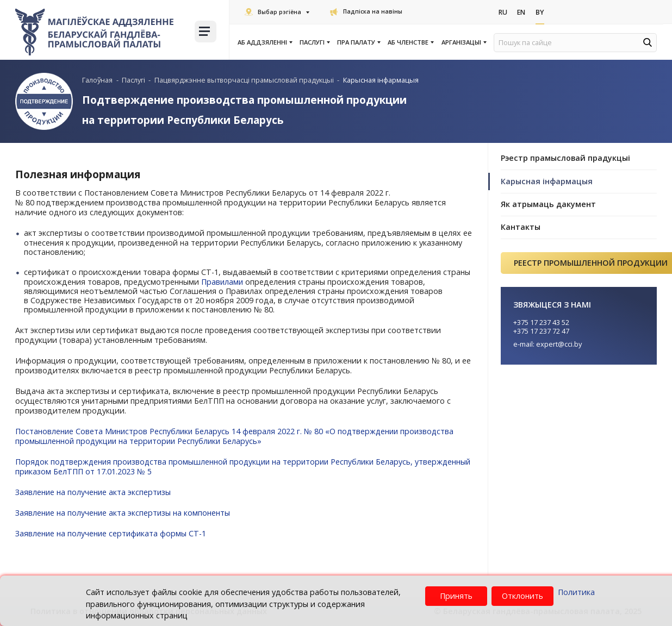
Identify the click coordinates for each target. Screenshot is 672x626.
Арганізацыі (463, 42)
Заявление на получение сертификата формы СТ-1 (112, 533)
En (523, 12)
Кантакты (521, 227)
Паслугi (314, 42)
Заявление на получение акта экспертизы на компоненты (124, 513)
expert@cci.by (559, 344)
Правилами (223, 282)
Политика (576, 592)
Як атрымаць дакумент (548, 204)
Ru (503, 12)
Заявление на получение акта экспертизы (94, 492)
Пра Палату (358, 42)
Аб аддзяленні (265, 42)
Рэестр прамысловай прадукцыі (565, 158)
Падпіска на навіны (366, 11)
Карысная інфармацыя (547, 181)
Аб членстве (410, 42)
